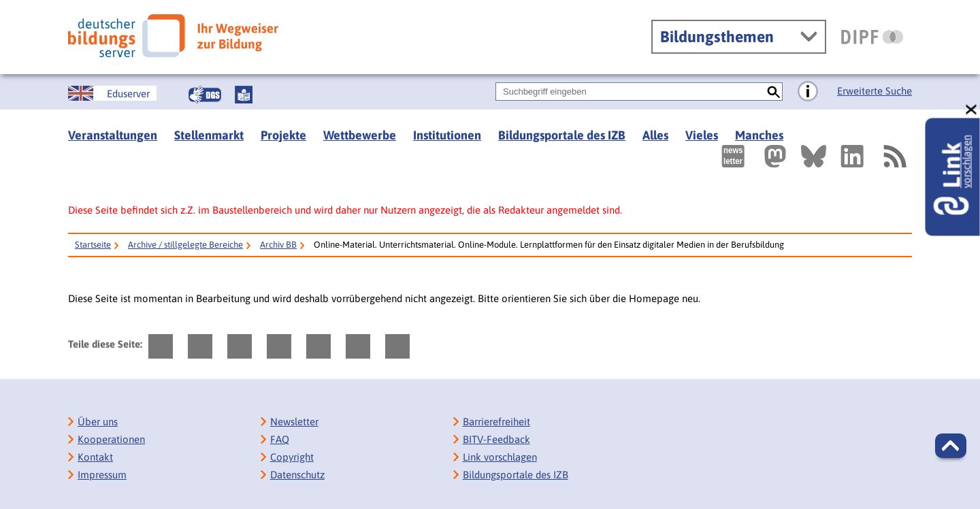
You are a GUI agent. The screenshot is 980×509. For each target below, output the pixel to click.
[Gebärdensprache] (205, 95)
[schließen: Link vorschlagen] (972, 110)
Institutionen (447, 135)
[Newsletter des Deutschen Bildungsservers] (733, 156)
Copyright (292, 457)
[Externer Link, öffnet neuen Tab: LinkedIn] (852, 156)
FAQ (280, 439)
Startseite (93, 245)
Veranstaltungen (113, 135)
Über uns (98, 422)
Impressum (102, 475)
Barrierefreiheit (496, 422)
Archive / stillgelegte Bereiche (185, 245)
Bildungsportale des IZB (562, 135)
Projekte (283, 135)
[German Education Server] (112, 93)
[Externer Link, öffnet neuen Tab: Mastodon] (775, 156)
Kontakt (95, 457)
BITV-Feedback (496, 439)
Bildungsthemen (717, 37)
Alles (655, 135)
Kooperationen (111, 439)
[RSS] (894, 156)
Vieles (702, 135)
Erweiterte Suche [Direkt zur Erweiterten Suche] (875, 91)
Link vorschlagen (500, 457)
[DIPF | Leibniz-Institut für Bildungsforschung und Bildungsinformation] (872, 37)
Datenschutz (297, 475)
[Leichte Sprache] (244, 95)
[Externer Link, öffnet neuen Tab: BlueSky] (814, 156)
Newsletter (294, 422)
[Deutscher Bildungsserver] (173, 36)
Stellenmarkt (209, 135)
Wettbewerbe (360, 135)
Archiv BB (278, 245)
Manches (759, 135)
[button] (951, 446)
